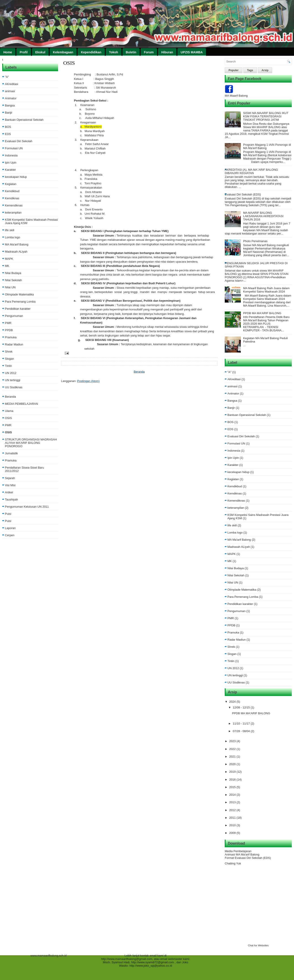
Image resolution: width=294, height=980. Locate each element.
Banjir (9, 113)
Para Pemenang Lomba (20, 302)
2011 (233, 818)
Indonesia (11, 155)
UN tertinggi (13, 380)
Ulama (9, 411)
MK (7, 266)
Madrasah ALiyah (16, 252)
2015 (233, 787)
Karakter (10, 170)
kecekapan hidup (16, 177)
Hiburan (167, 52)
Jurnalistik (11, 453)
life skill (10, 230)
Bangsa (10, 105)
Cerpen (10, 535)
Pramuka (11, 337)
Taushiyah (12, 499)
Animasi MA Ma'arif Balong (242, 854)
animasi (10, 91)
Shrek (9, 352)
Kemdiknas (12, 198)
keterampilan (13, 213)
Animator (11, 98)
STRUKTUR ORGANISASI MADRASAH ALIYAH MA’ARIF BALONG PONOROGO (31, 443)
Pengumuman (14, 316)
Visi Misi (10, 485)
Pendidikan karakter (18, 309)
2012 (233, 810)
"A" (7, 77)
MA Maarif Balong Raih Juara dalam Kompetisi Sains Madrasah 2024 (266, 290)
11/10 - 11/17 (242, 724)
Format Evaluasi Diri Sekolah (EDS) (248, 858)
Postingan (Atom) (88, 381)
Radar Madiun (14, 344)
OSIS (8, 418)
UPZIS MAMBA (192, 52)
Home (8, 52)
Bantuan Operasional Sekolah (24, 120)
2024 (233, 702)
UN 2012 (11, 373)
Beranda (10, 397)
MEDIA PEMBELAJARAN (21, 404)
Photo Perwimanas (255, 241)
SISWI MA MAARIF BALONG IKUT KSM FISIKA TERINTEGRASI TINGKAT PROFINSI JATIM (266, 116)
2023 (233, 741)
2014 (233, 795)
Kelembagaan (63, 52)
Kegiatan (11, 184)
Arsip (265, 70)
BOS (8, 127)
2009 (233, 833)
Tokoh (114, 52)
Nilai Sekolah (13, 280)
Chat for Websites (258, 945)
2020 (233, 764)
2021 (233, 757)
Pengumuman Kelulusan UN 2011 (27, 507)
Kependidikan (91, 52)
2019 (233, 772)
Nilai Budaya (13, 273)
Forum (149, 52)
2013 (233, 802)
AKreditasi (12, 84)
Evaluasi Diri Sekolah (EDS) (243, 194)
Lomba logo (13, 237)
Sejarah (10, 478)
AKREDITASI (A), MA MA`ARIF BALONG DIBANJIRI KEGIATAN (251, 171)
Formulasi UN (14, 148)
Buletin (131, 52)
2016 (233, 780)
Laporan (10, 528)
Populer (234, 70)
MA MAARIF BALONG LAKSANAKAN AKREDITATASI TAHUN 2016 (263, 216)
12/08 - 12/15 (242, 707)
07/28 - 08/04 (242, 731)
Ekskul (40, 52)
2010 (233, 825)
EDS (8, 134)
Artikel (9, 492)
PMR (8, 323)
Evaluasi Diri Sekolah (19, 141)
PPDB (9, 330)
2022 (233, 749)
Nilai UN (10, 287)
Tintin (8, 366)
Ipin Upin (11, 163)
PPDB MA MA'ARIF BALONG (262, 313)
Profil (24, 52)
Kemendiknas (14, 205)
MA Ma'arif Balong (17, 244)
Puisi (8, 514)
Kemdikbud (12, 191)
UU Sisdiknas (14, 387)
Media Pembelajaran (238, 851)
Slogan (9, 359)
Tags (250, 70)
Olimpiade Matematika (19, 294)
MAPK (9, 259)
